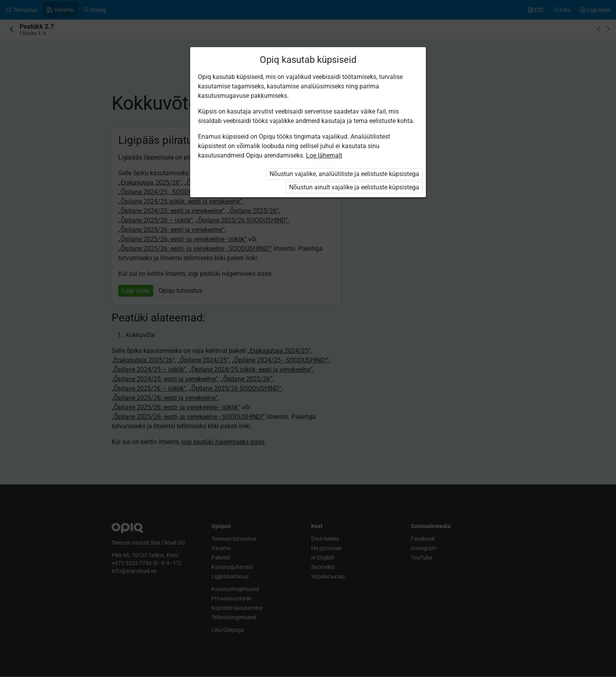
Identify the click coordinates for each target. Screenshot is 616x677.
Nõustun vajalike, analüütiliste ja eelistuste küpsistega (344, 174)
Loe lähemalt (324, 155)
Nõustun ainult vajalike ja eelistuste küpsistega (354, 187)
